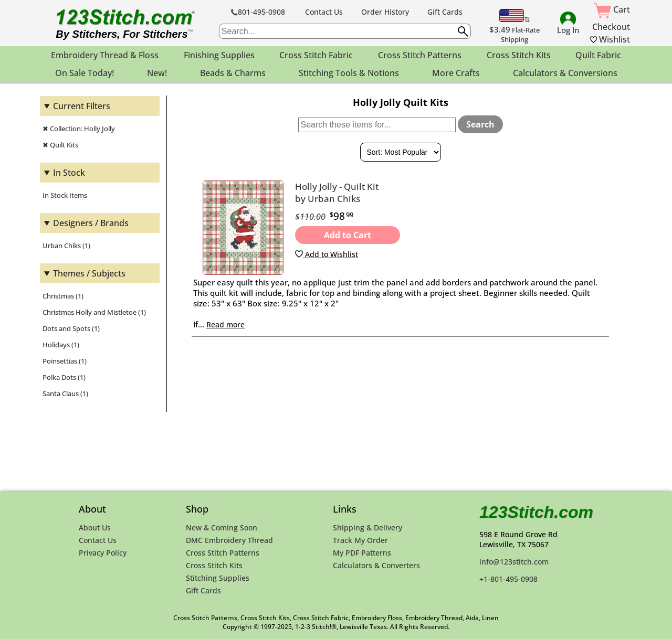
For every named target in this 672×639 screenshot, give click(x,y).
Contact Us (324, 12)
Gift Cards (445, 12)
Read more (225, 324)
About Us (95, 528)
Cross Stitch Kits (214, 565)
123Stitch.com (536, 512)
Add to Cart (348, 235)
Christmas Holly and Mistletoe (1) (94, 312)
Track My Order (360, 540)
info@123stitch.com (514, 562)
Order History (385, 12)
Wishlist (610, 39)
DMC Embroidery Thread (229, 540)
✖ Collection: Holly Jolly (79, 129)
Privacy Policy (103, 553)
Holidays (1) (61, 345)
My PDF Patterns (362, 553)
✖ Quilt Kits (60, 145)
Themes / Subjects (89, 273)
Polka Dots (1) (64, 377)
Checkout (611, 27)
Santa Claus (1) (65, 393)
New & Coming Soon (222, 528)
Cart (612, 9)
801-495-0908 (258, 12)
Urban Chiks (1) (66, 246)
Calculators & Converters (376, 565)
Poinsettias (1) (65, 361)
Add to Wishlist (327, 254)
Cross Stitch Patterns (223, 553)
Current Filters (82, 106)
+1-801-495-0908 (508, 579)
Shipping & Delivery (367, 528)
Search (480, 124)
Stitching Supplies (218, 578)
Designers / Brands (91, 223)
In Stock (69, 173)
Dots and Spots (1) (71, 328)
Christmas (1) (63, 296)
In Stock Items (65, 195)
